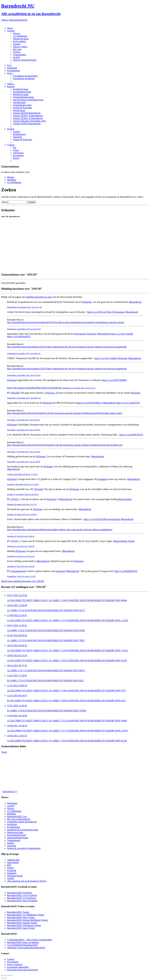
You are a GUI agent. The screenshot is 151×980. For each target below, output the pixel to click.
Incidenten (12, 68)
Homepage (12, 803)
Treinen (17, 52)
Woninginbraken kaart (23, 97)
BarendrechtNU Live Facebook (22, 895)
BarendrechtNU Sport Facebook (22, 901)
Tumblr (11, 878)
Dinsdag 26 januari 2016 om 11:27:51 (22, 504)
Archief (17, 57)
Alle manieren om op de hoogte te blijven (27, 881)
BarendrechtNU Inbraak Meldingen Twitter (28, 920)
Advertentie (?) (10, 792)
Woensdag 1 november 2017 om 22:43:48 (24, 462)
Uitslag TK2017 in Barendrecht (28, 116)
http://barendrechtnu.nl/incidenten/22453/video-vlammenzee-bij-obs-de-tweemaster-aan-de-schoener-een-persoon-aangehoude (67, 347)
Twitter (10, 868)
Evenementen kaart (22, 92)
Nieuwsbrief (13, 862)
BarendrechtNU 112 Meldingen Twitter (26, 915)
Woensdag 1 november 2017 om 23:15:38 (24, 452)
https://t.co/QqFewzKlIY (19, 336)
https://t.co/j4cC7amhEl (122, 334)
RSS (9, 865)
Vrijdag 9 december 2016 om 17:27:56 (22, 474)
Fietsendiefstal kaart (17, 835)
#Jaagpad (102, 479)
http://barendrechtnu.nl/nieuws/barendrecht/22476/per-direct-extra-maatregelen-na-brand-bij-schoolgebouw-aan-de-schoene (66, 322)
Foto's (10, 73)
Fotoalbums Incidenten (24, 78)
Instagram (12, 873)
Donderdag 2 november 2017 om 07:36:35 (24, 375)
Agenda (17, 44)
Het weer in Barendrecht (19, 819)
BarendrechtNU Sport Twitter (21, 928)
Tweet (4, 752)
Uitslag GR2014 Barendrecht (27, 124)
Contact (11, 145)
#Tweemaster (118, 312)
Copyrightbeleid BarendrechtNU (22, 945)
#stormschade (114, 519)
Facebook (12, 870)
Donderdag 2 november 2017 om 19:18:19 (24, 329)
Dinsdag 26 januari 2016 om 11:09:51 (22, 514)
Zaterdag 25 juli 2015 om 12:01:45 (21, 556)
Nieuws (17, 33)
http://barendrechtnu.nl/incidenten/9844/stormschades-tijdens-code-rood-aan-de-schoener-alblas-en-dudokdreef (60, 530)
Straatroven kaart (15, 832)
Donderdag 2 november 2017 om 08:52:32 (24, 353)
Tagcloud (17, 137)
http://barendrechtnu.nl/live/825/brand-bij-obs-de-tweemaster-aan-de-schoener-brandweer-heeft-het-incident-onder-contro (65, 413)
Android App (13, 860)
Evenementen (13, 71)
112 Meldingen (20, 36)
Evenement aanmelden (18, 967)
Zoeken (11, 129)
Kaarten (11, 86)
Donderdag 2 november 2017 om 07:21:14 (79, 388)
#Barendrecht (135, 302)
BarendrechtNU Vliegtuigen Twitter (24, 925)
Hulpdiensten (19, 134)
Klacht (16, 158)
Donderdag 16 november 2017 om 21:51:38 (24, 307)
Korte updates (20, 41)
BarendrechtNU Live (17, 816)
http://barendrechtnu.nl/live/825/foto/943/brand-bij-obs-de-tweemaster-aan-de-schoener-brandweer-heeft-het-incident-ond (65, 445)
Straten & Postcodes (23, 108)
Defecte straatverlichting (25, 60)
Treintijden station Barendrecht (22, 822)
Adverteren (18, 153)
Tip (15, 147)
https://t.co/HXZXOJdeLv (89, 403)
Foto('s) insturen (15, 964)
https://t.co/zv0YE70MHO (114, 380)
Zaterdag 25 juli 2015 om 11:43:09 (21, 566)
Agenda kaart (19, 102)
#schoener (61, 571)
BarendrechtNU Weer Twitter (21, 917)
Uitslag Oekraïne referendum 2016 (29, 121)
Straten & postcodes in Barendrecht (24, 848)
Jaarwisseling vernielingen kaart (28, 100)
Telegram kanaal (15, 876)
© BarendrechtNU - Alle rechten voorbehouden (29, 940)
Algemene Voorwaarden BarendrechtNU (26, 948)
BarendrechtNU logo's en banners (23, 942)
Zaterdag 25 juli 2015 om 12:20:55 (21, 546)
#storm (131, 541)
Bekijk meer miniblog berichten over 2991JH (23, 581)
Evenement (18, 155)
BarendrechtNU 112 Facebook (21, 898)
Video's (11, 84)
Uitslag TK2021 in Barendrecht (28, 118)
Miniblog (12, 180)
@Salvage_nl (51, 393)
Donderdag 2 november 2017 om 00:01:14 (24, 398)
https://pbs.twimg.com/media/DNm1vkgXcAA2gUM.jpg (34, 388)
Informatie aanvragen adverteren (22, 970)
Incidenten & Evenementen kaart (23, 830)
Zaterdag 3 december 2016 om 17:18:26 (23, 484)
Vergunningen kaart (22, 105)
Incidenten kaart (21, 89)
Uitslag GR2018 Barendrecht (27, 113)
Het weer (17, 49)
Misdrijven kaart (21, 39)
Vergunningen (20, 55)
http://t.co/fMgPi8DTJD (126, 571)
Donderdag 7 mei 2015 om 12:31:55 (21, 576)
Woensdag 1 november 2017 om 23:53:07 (24, 420)
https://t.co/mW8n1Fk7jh (131, 435)
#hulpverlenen (125, 499)
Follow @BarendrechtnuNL (14, 20)
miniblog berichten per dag (39, 297)
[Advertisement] (75, 264)
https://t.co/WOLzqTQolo (99, 312)
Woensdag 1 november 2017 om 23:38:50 (24, 430)
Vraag (16, 150)
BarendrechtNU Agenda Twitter (22, 923)
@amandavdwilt (18, 571)
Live (9, 65)
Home (10, 28)
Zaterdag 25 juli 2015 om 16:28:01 (21, 536)
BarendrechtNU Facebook (19, 893)
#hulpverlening (120, 541)
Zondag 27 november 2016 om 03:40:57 (23, 494)
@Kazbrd (15, 393)
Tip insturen (13, 962)
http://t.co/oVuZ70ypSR (95, 519)
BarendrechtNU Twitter (18, 912)
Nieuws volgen (20, 47)
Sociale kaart (19, 110)
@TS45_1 (15, 499)
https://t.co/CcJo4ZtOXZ (128, 403)
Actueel (11, 31)
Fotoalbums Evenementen (25, 76)
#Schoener (87, 302)
